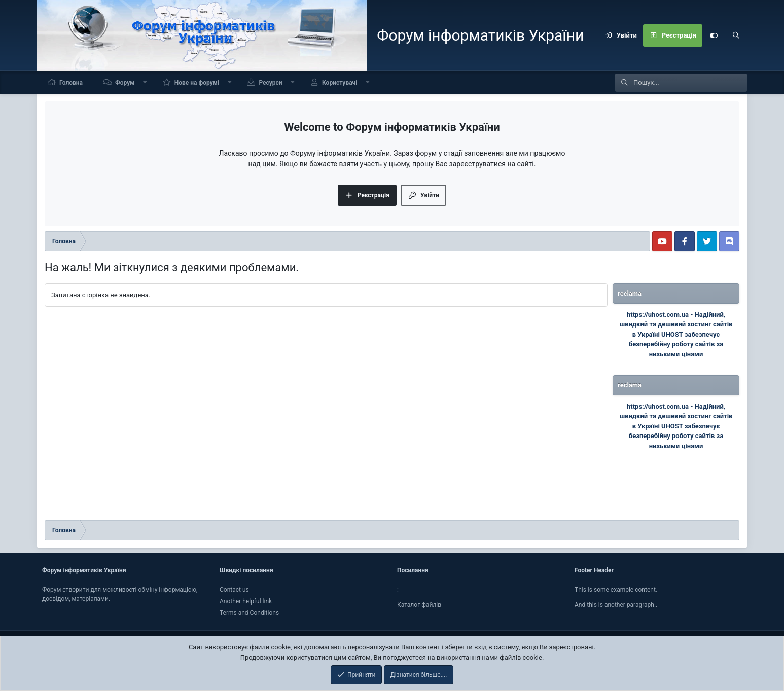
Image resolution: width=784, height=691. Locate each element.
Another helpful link (246, 601)
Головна (71, 83)
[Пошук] (736, 35)
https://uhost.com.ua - (661, 315)
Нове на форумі (197, 83)
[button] (145, 82)
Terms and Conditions (249, 613)
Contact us (234, 590)
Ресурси (270, 83)
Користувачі (340, 83)
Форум (125, 83)
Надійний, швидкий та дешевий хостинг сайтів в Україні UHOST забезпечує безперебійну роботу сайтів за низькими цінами (676, 334)
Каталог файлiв (419, 605)
